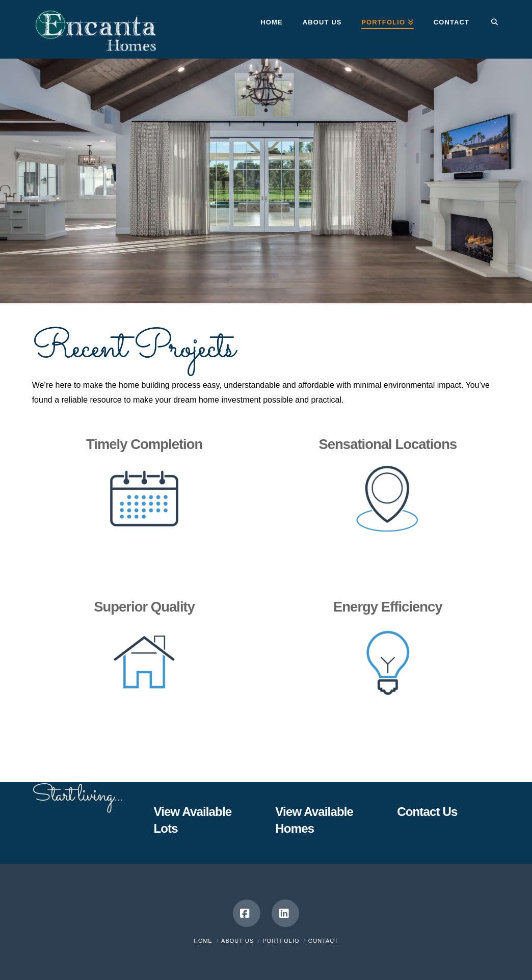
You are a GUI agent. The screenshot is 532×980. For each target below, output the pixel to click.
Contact (323, 941)
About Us (237, 941)
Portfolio (281, 941)
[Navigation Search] (489, 23)
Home (203, 941)
